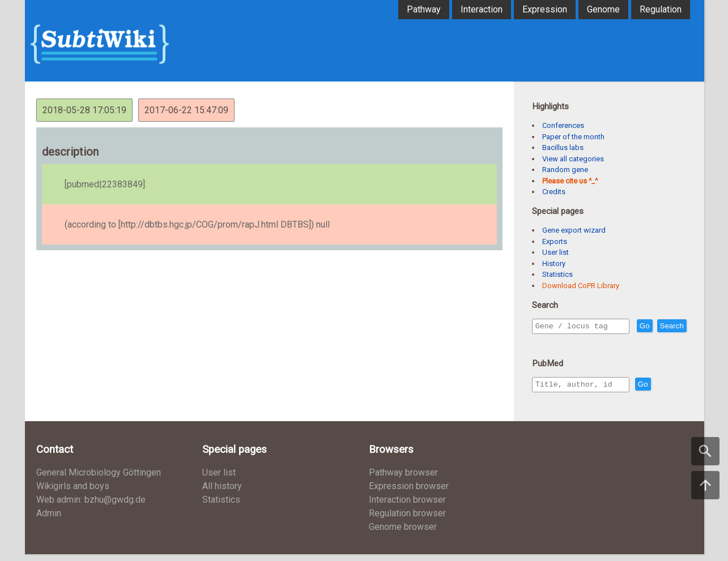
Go (669, 326)
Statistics (557, 274)
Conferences (563, 125)
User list (555, 252)
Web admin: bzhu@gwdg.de (91, 506)
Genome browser (403, 534)
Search (550, 342)
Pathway (424, 9)
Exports (555, 241)
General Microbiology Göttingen (99, 479)
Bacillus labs (563, 147)
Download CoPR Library (581, 286)
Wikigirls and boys (73, 493)
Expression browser (409, 493)
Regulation (661, 9)
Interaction (482, 9)
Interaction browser (407, 506)
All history (222, 493)
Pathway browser (403, 479)
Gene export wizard (574, 230)
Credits (554, 192)
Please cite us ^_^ (570, 181)
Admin (49, 520)
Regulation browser (407, 520)
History (554, 264)
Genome (603, 9)
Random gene (565, 170)
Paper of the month (573, 137)
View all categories (573, 159)
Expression (545, 9)
